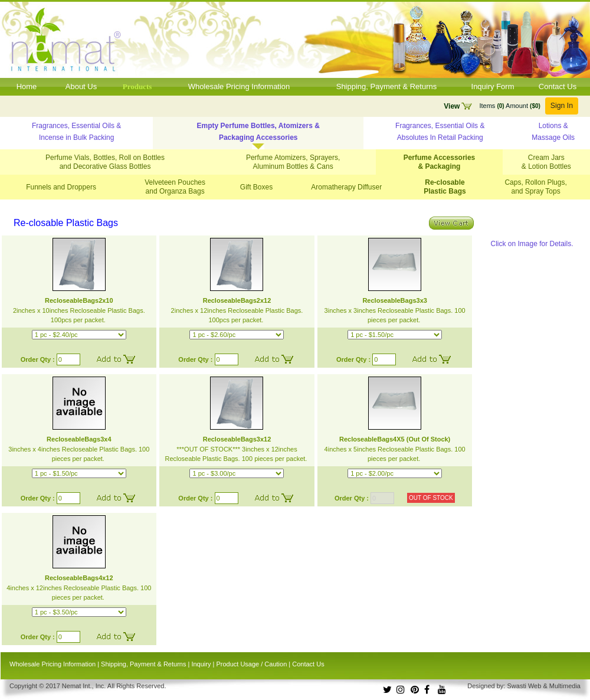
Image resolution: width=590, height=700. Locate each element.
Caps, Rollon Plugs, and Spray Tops (535, 187)
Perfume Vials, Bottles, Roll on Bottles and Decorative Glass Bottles (105, 162)
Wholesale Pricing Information (239, 86)
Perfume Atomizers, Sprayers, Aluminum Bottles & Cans (293, 162)
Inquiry (201, 664)
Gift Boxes (256, 187)
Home (27, 86)
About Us (81, 86)
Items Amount (509, 106)
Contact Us (558, 86)
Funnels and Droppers (61, 187)
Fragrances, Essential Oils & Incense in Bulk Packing (76, 132)
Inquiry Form (493, 86)
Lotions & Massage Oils (553, 132)
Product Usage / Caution (251, 664)
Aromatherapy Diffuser (346, 187)
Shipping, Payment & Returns (387, 86)
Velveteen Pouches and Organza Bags (175, 187)
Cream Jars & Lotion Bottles (546, 162)
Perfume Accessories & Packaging (440, 162)
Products (137, 86)
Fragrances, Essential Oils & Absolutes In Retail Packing (440, 132)
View (452, 106)
